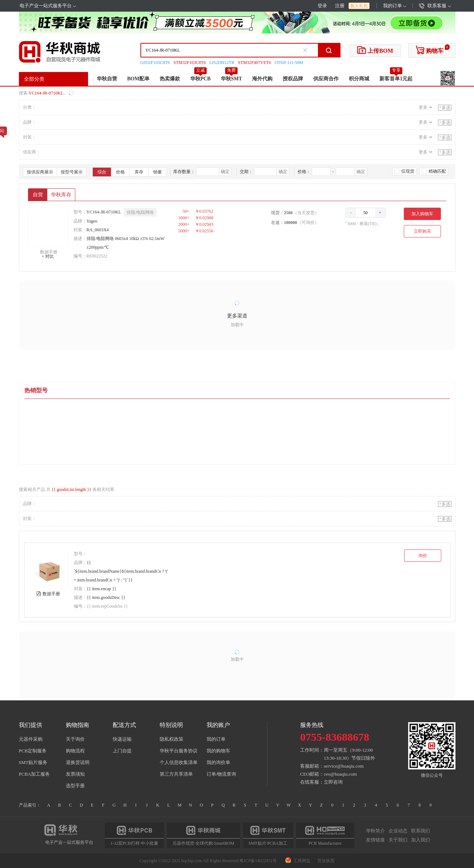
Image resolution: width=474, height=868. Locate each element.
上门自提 (122, 751)
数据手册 (49, 252)
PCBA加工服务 (35, 774)
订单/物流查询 (222, 774)
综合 (102, 172)
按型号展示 (72, 172)
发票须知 (75, 774)
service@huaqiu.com (344, 766)
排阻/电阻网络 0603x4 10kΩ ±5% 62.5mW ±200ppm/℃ (126, 243)
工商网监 (298, 861)
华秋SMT (231, 79)
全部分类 (34, 79)
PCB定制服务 (33, 751)
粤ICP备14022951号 (258, 861)
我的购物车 (218, 751)
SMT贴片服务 (33, 762)
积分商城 (359, 79)
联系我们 (421, 831)
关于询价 (75, 739)
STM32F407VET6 (254, 63)
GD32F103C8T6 (155, 63)
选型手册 (75, 786)
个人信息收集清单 (179, 762)
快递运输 (122, 739)
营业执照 (326, 861)
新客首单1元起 (396, 79)
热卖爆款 (170, 79)
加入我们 (421, 840)
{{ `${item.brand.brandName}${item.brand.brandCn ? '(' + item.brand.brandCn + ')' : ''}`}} (121, 571)
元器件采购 (31, 739)
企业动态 (398, 831)
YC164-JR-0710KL (104, 212)
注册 (340, 6)
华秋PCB (200, 79)
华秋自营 (107, 79)
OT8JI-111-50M (289, 63)
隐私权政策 (172, 739)
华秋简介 (375, 831)
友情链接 (375, 840)
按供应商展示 (40, 172)
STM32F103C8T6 (190, 63)
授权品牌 (293, 79)
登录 (322, 6)
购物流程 (75, 751)
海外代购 (262, 79)
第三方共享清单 (176, 774)
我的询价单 (218, 762)
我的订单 (395, 6)
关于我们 (398, 840)
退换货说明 (78, 762)
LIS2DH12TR (222, 63)
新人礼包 (359, 6)
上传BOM (375, 50)
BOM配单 (138, 79)
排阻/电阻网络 (140, 212)
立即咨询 (333, 782)
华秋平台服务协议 (179, 751)
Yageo (92, 221)
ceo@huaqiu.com (340, 774)
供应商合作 (326, 79)
